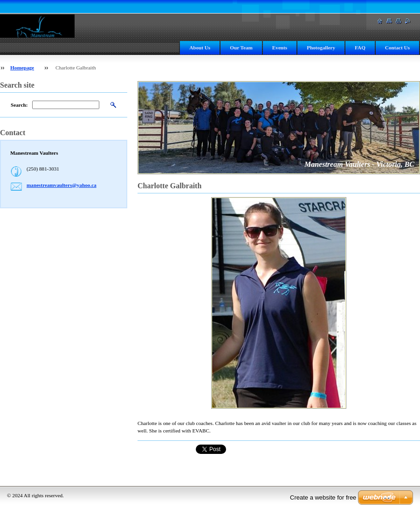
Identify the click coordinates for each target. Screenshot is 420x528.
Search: (19, 105)
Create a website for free (323, 497)
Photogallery (321, 48)
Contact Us (397, 48)
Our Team (241, 48)
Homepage (22, 68)
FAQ (360, 48)
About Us (200, 48)
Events (280, 48)
